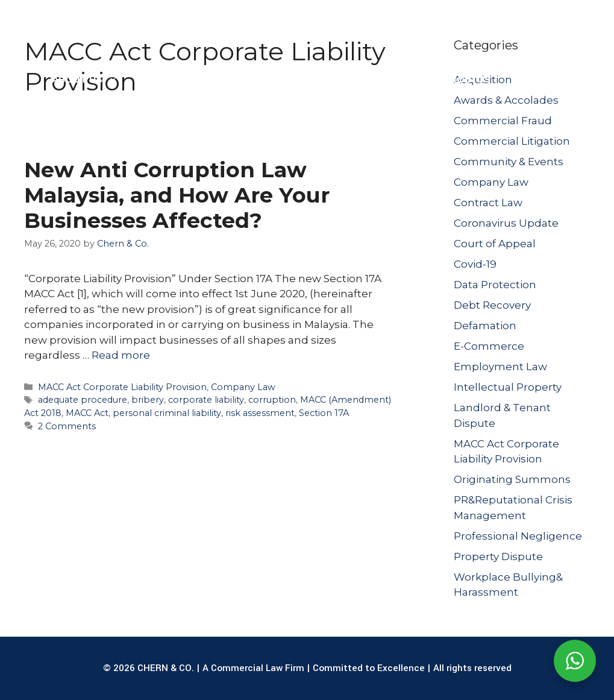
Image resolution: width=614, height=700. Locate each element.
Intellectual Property (508, 387)
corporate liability (206, 400)
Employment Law (500, 367)
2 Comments (67, 426)
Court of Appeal (495, 244)
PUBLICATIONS (392, 79)
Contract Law (488, 203)
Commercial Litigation (512, 141)
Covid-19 (475, 264)
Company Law (243, 387)
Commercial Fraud (503, 121)
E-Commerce (489, 346)
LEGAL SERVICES (195, 80)
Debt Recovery (492, 305)
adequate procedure (83, 400)
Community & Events (509, 162)
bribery (148, 400)
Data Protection (495, 285)
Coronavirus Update (506, 223)
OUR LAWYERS (296, 79)
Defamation (485, 326)
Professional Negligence (518, 536)
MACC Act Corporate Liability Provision (122, 387)
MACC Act (87, 413)
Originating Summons (512, 479)
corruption (272, 400)
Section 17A (324, 413)
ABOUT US (91, 80)
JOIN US (471, 79)
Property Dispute (498, 557)
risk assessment (260, 413)
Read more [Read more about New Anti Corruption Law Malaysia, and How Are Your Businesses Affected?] (121, 355)
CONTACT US (546, 79)
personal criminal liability (167, 413)
